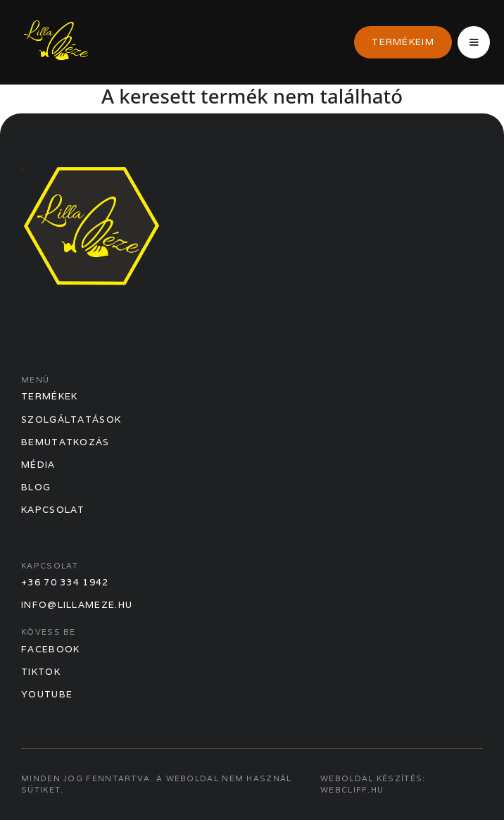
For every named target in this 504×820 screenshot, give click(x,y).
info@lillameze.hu (77, 605)
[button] (474, 42)
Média (38, 465)
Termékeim (403, 42)
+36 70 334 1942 (65, 582)
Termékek (49, 396)
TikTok (41, 672)
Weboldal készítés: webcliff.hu (373, 784)
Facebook (50, 649)
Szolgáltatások (71, 420)
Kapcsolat (53, 510)
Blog (36, 487)
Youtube (47, 694)
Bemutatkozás (65, 442)
